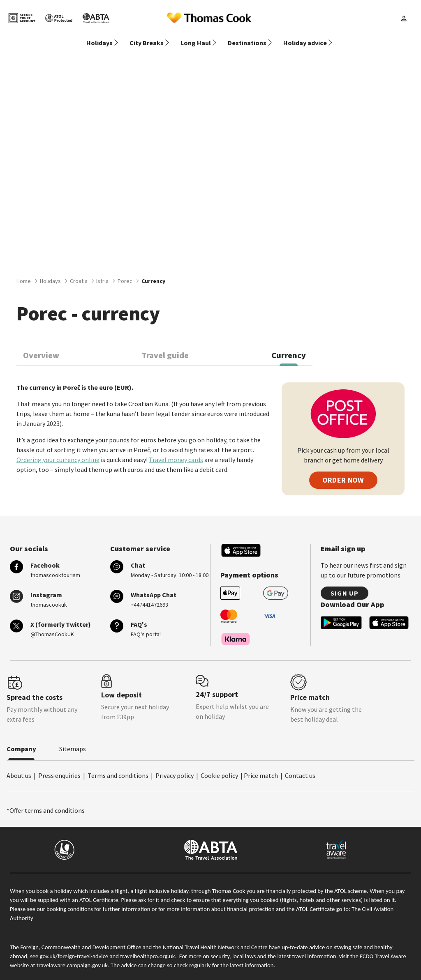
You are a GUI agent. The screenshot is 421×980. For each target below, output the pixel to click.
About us (19, 766)
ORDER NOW (343, 470)
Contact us (300, 766)
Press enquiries (59, 766)
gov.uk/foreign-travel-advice (74, 946)
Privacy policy (175, 766)
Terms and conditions (118, 766)
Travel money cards (176, 450)
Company (21, 739)
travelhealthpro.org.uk (147, 946)
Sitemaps (73, 739)
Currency (289, 345)
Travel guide (165, 345)
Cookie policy (219, 766)
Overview (41, 345)
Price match (261, 766)
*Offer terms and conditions (46, 801)
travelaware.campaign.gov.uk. (73, 955)
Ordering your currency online (58, 450)
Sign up (345, 583)
